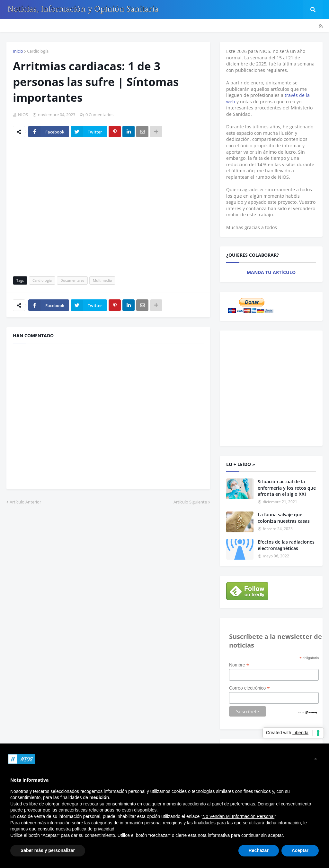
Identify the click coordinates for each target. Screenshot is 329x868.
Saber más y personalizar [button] (48, 850)
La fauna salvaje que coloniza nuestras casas (284, 518)
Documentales (72, 280)
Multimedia (102, 280)
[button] (316, 759)
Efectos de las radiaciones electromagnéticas (286, 545)
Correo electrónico (249, 688)
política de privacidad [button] (93, 829)
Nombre (239, 665)
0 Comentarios (99, 115)
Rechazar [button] (259, 850)
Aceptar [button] (300, 850)
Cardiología (38, 51)
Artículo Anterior (25, 502)
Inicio (18, 51)
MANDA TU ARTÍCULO (271, 272)
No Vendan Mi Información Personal (238, 816)
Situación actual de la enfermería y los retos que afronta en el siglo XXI (287, 488)
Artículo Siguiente (190, 502)
